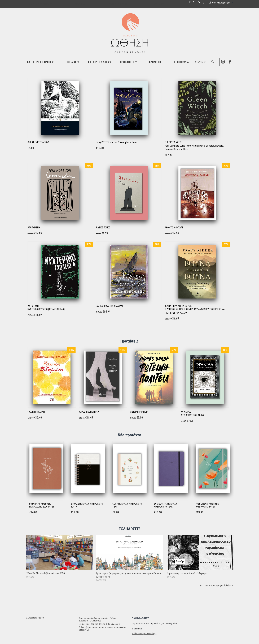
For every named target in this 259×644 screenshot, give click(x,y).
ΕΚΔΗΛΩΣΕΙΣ (155, 62)
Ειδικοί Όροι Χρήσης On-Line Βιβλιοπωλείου (99, 624)
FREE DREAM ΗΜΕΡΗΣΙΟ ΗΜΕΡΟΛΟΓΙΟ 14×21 (207, 505)
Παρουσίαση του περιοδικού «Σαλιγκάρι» (187, 573)
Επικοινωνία (181, 62)
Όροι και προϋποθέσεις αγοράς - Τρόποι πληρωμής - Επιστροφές (97, 619)
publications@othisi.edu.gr (144, 634)
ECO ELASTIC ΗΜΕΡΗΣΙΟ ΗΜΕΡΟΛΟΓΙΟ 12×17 (166, 505)
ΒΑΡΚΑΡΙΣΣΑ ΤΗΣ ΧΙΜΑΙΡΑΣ (110, 306)
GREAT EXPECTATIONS (39, 142)
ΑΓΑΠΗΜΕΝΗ (34, 228)
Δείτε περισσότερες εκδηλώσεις (217, 586)
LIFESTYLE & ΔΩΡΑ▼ (100, 62)
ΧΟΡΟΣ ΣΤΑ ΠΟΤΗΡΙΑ (89, 412)
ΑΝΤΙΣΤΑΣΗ (33, 306)
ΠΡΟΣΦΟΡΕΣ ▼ (129, 62)
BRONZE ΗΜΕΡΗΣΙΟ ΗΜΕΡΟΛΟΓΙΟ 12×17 (87, 505)
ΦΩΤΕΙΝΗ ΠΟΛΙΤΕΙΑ (139, 412)
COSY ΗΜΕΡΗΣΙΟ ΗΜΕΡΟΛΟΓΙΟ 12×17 (127, 505)
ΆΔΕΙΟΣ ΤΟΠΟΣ (103, 228)
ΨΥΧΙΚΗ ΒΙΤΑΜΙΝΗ (36, 412)
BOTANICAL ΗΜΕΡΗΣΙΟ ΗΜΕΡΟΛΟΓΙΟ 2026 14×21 (42, 505)
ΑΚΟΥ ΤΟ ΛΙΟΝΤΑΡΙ (174, 228)
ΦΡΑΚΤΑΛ (186, 412)
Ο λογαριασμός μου (35, 618)
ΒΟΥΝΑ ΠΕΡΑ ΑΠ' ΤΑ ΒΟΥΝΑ (178, 306)
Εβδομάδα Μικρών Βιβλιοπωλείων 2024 (45, 573)
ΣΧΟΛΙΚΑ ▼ (73, 62)
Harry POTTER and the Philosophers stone (117, 142)
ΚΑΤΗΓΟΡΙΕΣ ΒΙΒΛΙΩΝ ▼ (41, 62)
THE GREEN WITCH (174, 142)
